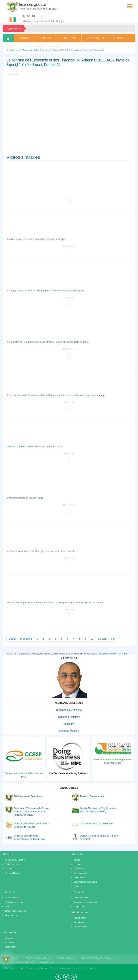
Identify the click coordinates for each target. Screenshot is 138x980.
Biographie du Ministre (69, 710)
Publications (10, 942)
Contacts (78, 886)
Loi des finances (12, 898)
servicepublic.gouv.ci (23, 962)
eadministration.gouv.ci (38, 958)
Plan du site (90, 968)
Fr (38, 16)
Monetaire (70, 38)
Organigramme (80, 873)
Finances (47, 38)
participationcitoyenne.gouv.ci (97, 958)
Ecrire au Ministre (69, 731)
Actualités (9, 938)
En (45, 16)
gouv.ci (16, 958)
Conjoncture (79, 906)
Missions (78, 860)
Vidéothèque (79, 922)
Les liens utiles (80, 927)
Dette (7, 906)
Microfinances (11, 915)
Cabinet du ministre (69, 717)
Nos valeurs (79, 869)
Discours (69, 724)
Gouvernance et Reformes (105, 38)
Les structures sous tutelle (85, 882)
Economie (25, 38)
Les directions (80, 877)
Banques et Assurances (15, 911)
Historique (78, 864)
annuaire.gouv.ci (66, 958)
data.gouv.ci (47, 962)
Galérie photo (80, 918)
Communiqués (11, 947)
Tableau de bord (81, 898)
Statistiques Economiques (85, 902)
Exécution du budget (14, 902)
